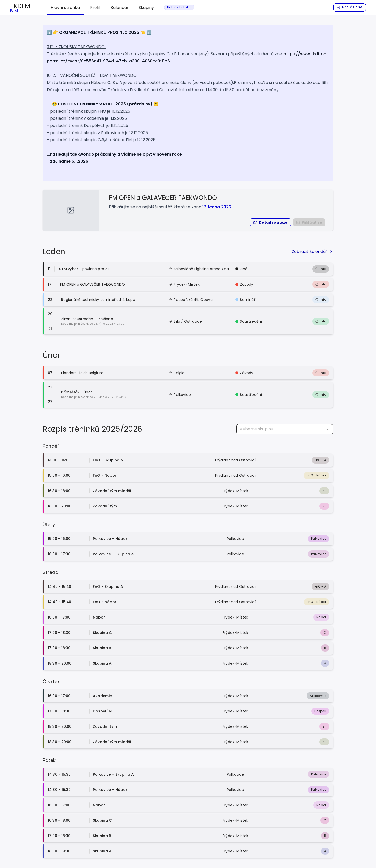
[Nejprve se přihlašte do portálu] (309, 222)
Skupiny (146, 8)
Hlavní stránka (65, 8)
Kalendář (119, 8)
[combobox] (285, 429)
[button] (270, 222)
